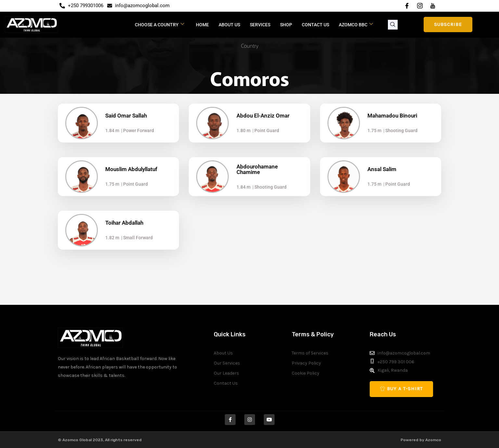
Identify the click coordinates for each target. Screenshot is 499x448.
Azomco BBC (356, 24)
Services (260, 25)
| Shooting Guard (399, 131)
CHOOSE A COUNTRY (160, 24)
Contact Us (315, 25)
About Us (229, 25)
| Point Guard (265, 131)
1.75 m (374, 131)
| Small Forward (136, 238)
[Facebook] (407, 6)
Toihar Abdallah (124, 223)
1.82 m (112, 238)
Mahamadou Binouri (392, 116)
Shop (286, 25)
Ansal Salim (382, 169)
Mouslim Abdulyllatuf (131, 169)
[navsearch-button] (393, 25)
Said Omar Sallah (126, 116)
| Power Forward (137, 131)
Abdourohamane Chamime (257, 169)
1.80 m (243, 131)
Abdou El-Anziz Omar (263, 116)
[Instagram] (420, 6)
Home (202, 25)
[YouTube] (433, 6)
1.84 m (112, 131)
